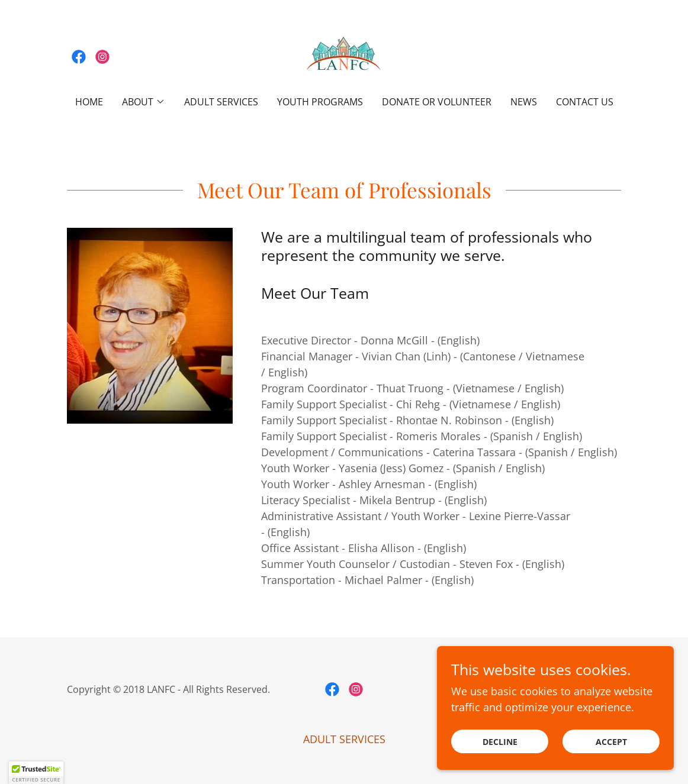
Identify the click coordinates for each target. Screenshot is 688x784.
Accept (611, 742)
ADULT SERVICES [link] (221, 102)
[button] (144, 102)
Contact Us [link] (585, 102)
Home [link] (89, 102)
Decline (500, 742)
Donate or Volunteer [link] (437, 102)
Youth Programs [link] (320, 102)
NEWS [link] (524, 102)
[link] (79, 57)
